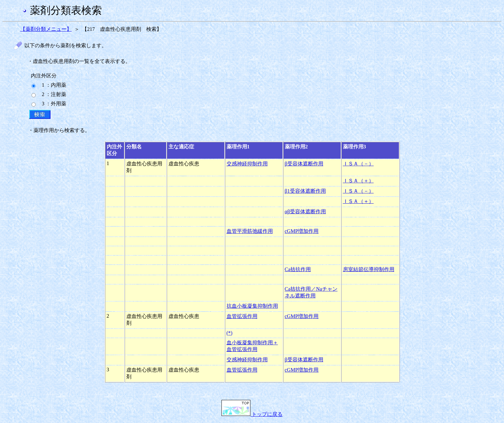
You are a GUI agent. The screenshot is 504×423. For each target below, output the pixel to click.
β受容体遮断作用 (304, 164)
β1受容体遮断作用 (305, 191)
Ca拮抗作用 (298, 269)
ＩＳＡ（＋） (358, 181)
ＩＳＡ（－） (358, 164)
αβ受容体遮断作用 (306, 211)
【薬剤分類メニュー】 (46, 29)
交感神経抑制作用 (247, 164)
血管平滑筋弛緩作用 (250, 231)
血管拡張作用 (242, 316)
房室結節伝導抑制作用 (369, 269)
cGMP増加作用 (302, 231)
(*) (230, 333)
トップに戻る (252, 414)
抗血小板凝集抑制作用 (252, 306)
